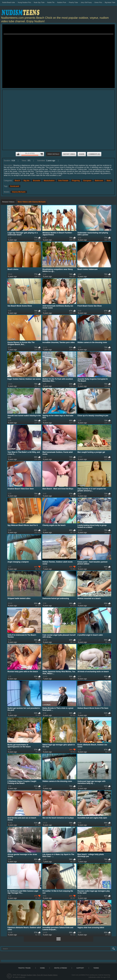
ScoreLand (15, 186)
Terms (96, 968)
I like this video (18, 154)
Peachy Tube (73, 2)
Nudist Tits (51, 2)
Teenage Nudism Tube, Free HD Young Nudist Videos (39, 975)
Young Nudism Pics (24, 2)
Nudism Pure (62, 2)
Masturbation (49, 181)
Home (42, 968)
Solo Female (63, 181)
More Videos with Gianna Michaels (32, 202)
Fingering (76, 181)
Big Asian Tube (110, 2)
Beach (17, 181)
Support (80, 968)
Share (82, 154)
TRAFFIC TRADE (24, 968)
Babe (109, 181)
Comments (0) (94, 154)
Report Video (69, 154)
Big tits (27, 181)
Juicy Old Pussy (86, 2)
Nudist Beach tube (9, 2)
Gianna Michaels (19, 192)
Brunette (37, 181)
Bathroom (99, 181)
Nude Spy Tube (39, 2)
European (87, 181)
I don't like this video (42, 154)
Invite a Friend (61, 968)
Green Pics (98, 2)
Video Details (53, 154)
